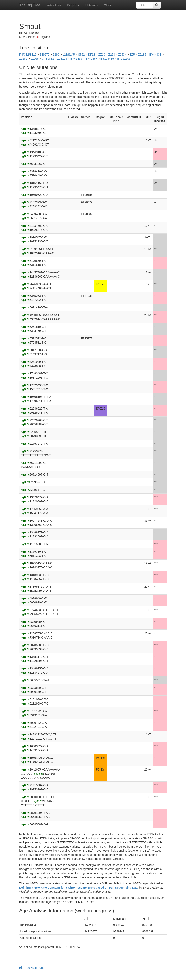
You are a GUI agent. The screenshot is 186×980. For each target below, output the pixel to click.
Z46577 (45, 55)
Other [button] (109, 5)
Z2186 (23, 59)
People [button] (73, 5)
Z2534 (122, 55)
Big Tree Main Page (32, 968)
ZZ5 (132, 55)
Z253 (112, 55)
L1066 (35, 59)
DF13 (91, 55)
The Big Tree (30, 5)
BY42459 (76, 59)
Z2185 (142, 55)
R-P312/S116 (28, 55)
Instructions (54, 5)
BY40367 (91, 59)
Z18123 (62, 59)
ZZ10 (102, 55)
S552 (82, 55)
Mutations (92, 5)
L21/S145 (69, 55)
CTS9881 (48, 59)
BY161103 (124, 59)
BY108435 (107, 59)
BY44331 (155, 55)
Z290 (56, 55)
